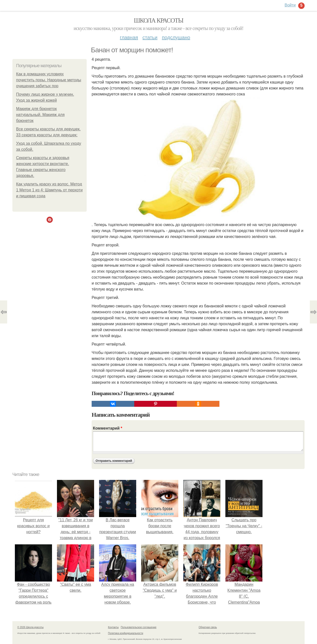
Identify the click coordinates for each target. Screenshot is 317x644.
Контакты (113, 627)
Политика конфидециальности (126, 633)
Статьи (150, 37)
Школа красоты (158, 20)
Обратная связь (208, 627)
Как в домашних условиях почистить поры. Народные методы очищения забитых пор (49, 80)
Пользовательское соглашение (139, 627)
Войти (290, 5)
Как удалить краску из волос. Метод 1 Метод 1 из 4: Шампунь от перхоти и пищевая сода (49, 190)
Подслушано (176, 37)
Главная (129, 37)
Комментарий (107, 428)
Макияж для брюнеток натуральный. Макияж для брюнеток (40, 115)
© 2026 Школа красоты (30, 627)
